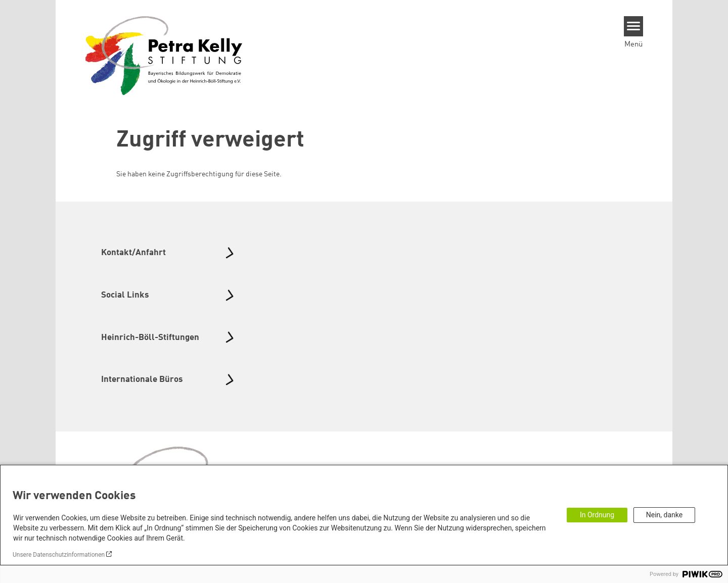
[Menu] (634, 26)
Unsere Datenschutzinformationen (59, 555)
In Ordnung (597, 515)
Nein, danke (664, 515)
